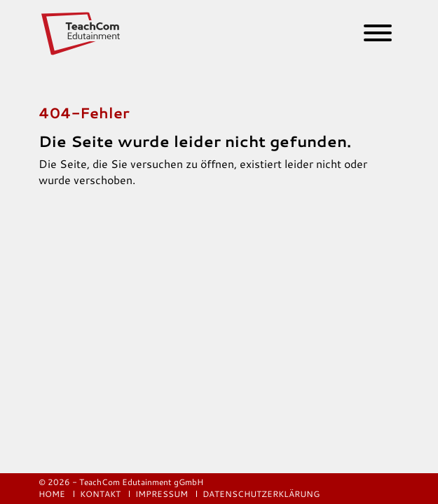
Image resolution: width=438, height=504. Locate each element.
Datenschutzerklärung (261, 494)
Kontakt (101, 494)
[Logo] (82, 34)
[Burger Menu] (372, 36)
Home (53, 494)
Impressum (163, 494)
